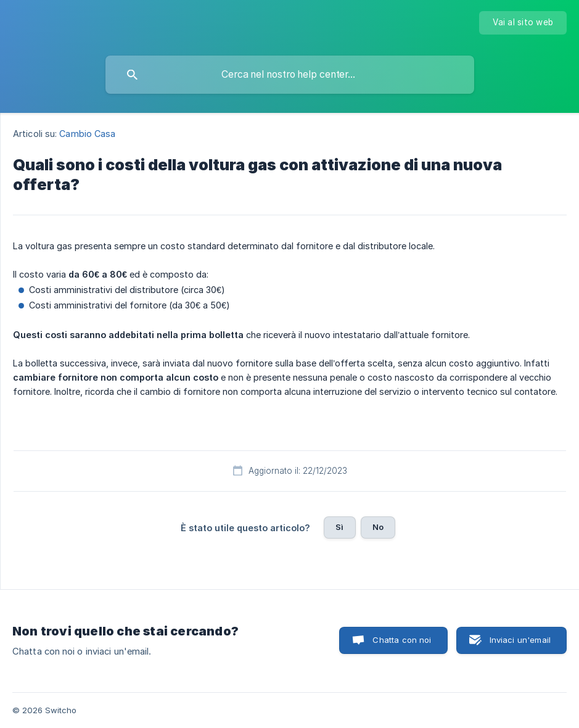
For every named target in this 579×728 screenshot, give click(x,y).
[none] (523, 23)
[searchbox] (290, 75)
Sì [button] (339, 527)
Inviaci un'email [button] (520, 640)
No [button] (378, 527)
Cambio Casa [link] (87, 134)
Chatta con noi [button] (402, 640)
